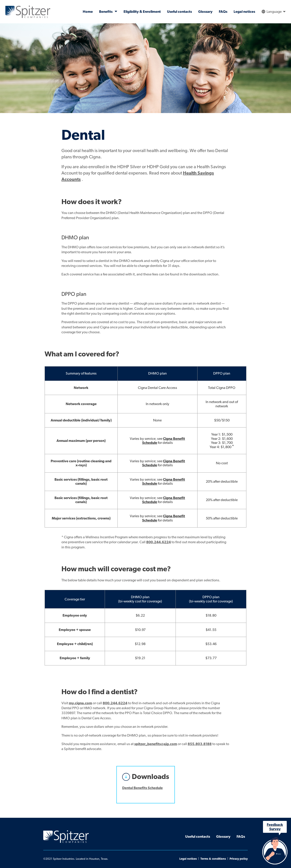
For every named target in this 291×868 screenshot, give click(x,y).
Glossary (205, 12)
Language (274, 12)
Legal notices (244, 12)
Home (88, 12)
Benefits (106, 12)
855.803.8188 (200, 744)
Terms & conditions (213, 859)
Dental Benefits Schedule (142, 788)
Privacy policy (239, 859)
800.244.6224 (159, 542)
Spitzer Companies (28, 12)
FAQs (223, 12)
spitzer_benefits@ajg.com (156, 744)
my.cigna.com (80, 703)
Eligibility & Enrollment (142, 12)
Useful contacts (179, 12)
